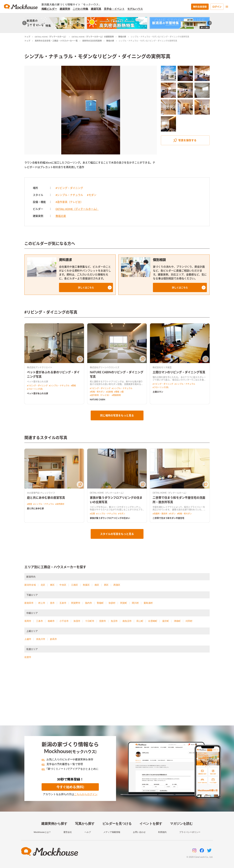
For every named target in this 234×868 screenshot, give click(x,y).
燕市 (52, 603)
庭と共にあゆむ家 (35, 508)
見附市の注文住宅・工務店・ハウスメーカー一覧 (56, 41)
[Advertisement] (117, 696)
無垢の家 (122, 37)
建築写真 (96, 9)
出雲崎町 (153, 621)
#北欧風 (109, 392)
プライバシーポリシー (190, 832)
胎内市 (89, 603)
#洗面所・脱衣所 (160, 514)
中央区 (63, 585)
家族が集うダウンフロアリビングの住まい (110, 518)
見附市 (103, 621)
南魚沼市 (127, 621)
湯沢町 (166, 621)
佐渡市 (28, 657)
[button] (86, 287)
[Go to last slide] (24, 23)
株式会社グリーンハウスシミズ (105, 367)
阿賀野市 (76, 603)
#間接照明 (116, 395)
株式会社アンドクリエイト (40, 367)
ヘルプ (88, 832)
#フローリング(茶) (35, 389)
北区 (43, 585)
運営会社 (68, 832)
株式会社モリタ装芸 (162, 367)
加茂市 (77, 621)
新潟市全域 (30, 585)
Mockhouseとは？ (42, 832)
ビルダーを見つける (117, 824)
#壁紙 (73, 386)
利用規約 (162, 832)
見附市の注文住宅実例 (92, 41)
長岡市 (28, 621)
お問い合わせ (139, 832)
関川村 (135, 603)
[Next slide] (210, 23)
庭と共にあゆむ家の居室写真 (46, 498)
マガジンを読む (181, 824)
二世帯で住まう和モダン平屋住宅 (168, 518)
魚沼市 (114, 621)
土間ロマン (158, 392)
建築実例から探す (54, 824)
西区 (106, 585)
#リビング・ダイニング (69, 188)
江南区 (75, 585)
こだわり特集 (80, 9)
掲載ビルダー (49, 9)
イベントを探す (151, 824)
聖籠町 (100, 603)
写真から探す (85, 824)
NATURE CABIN (98, 400)
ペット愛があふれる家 (38, 393)
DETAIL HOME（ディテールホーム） (51, 37)
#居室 (29, 504)
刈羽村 (189, 621)
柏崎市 (51, 621)
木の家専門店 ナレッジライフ (41, 493)
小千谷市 (64, 621)
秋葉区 (86, 585)
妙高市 (53, 639)
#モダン (92, 195)
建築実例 (65, 9)
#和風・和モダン (97, 392)
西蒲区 (117, 585)
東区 (52, 585)
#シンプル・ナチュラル (69, 195)
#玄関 (92, 514)
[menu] (227, 7)
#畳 (122, 392)
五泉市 (63, 603)
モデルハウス (135, 9)
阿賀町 (124, 603)
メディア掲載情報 (112, 832)
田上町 (140, 621)
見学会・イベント (114, 9)
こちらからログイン (86, 794)
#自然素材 (60, 504)
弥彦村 (112, 603)
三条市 (39, 621)
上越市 (28, 639)
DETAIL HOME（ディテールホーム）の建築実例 (93, 37)
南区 (97, 585)
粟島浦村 (148, 603)
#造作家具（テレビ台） (69, 202)
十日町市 (90, 621)
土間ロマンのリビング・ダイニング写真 (179, 372)
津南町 (177, 621)
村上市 (42, 603)
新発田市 (29, 603)
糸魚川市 (41, 639)
